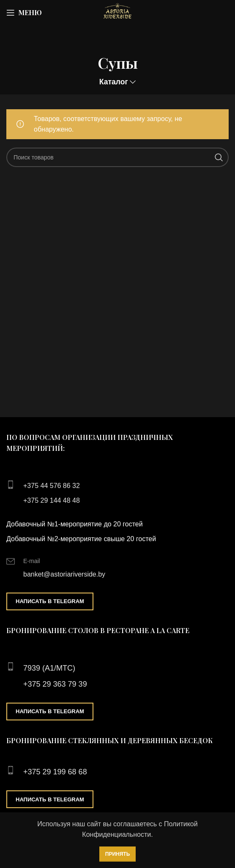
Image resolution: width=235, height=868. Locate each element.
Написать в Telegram (50, 601)
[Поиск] (117, 157)
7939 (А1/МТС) (49, 668)
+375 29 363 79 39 (55, 684)
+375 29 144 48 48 (52, 500)
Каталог (114, 82)
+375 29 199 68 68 (55, 772)
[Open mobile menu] (24, 13)
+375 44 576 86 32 (52, 486)
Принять (118, 854)
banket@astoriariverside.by (64, 574)
